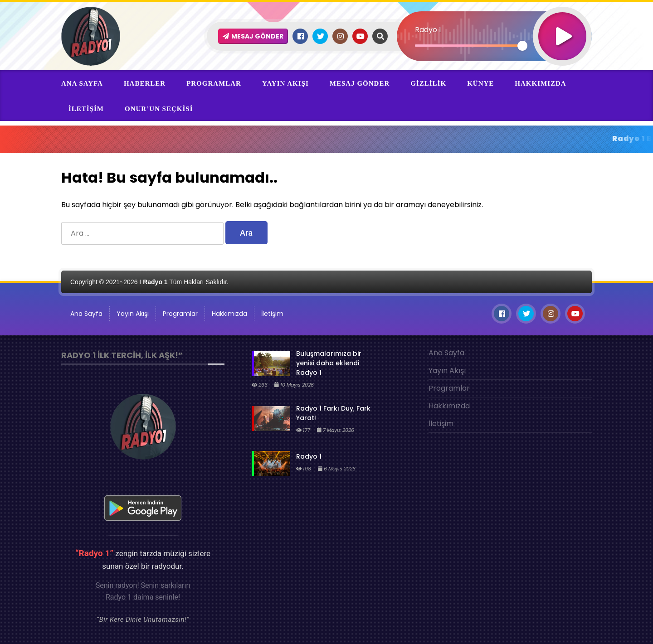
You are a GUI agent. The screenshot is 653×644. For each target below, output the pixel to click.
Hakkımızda (540, 83)
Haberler (145, 83)
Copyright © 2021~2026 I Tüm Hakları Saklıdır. (149, 282)
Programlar (214, 83)
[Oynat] (562, 24)
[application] (494, 20)
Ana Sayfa (82, 83)
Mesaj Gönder (360, 83)
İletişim (86, 109)
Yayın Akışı (285, 83)
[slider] (469, 46)
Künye (480, 83)
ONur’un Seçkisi (159, 109)
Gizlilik (428, 83)
